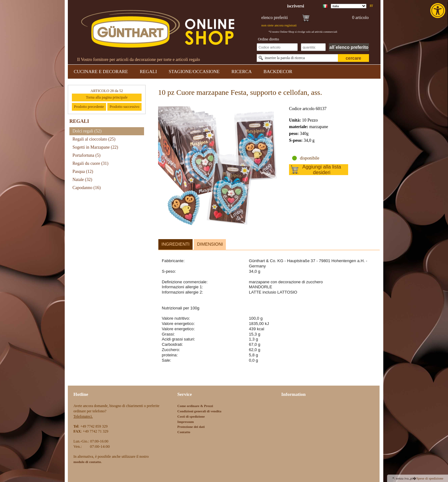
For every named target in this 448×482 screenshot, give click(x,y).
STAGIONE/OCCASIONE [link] (194, 72)
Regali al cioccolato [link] (94, 139)
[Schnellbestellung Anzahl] (313, 47)
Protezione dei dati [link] (191, 427)
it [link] (371, 6)
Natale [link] (82, 180)
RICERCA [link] (242, 72)
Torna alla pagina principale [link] (107, 97)
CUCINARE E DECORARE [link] (101, 72)
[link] (438, 11)
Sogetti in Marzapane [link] (95, 147)
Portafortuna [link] (86, 155)
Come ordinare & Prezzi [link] (195, 406)
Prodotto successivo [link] (124, 107)
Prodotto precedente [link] (89, 107)
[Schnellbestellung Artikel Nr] (277, 47)
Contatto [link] (184, 432)
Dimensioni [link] (210, 244)
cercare (353, 58)
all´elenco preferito (349, 47)
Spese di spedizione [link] (430, 478)
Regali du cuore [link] (90, 163)
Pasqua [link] (83, 171)
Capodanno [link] (87, 188)
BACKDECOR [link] (278, 72)
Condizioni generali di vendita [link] (199, 411)
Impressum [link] (186, 422)
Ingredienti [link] (175, 244)
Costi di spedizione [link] (191, 416)
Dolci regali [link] (87, 131)
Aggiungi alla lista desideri (322, 170)
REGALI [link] (148, 72)
